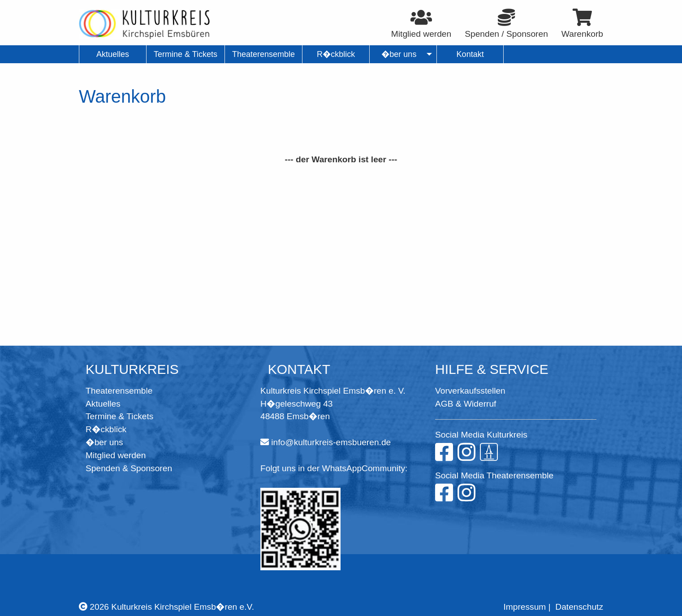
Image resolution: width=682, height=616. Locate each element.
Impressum (524, 607)
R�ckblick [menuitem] (336, 54)
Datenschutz (579, 607)
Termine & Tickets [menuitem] (186, 54)
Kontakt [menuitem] (470, 54)
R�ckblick (106, 429)
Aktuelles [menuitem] (113, 54)
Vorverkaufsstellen (470, 391)
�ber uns (104, 442)
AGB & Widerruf (466, 404)
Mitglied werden (116, 455)
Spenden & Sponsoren (129, 468)
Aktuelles (103, 404)
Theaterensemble (119, 391)
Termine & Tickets (119, 416)
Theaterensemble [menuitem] (263, 54)
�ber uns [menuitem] (399, 54)
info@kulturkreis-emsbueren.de (331, 442)
